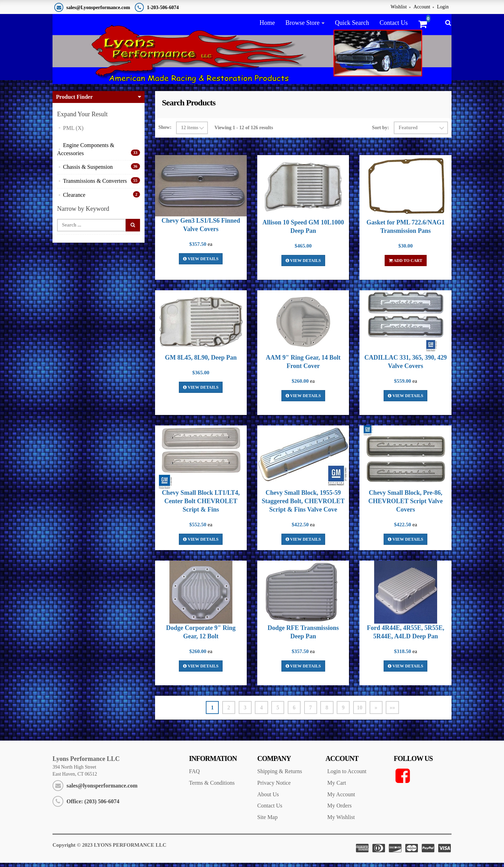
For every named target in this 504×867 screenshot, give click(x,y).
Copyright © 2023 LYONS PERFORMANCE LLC (109, 849)
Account (422, 7)
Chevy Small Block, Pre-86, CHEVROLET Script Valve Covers (405, 505)
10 (361, 711)
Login (443, 7)
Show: (165, 131)
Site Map (267, 821)
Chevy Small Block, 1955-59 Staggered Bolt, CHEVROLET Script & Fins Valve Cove (303, 505)
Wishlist (399, 7)
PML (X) (73, 131)
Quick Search (352, 23)
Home (267, 23)
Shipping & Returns (280, 775)
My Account (341, 798)
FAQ (194, 775)
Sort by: (381, 131)
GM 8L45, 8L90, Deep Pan (201, 361)
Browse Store (302, 23)
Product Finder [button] (74, 101)
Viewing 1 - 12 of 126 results (244, 131)
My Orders (339, 810)
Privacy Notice (274, 787)
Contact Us (394, 23)
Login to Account (347, 775)
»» (395, 711)
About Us (268, 798)
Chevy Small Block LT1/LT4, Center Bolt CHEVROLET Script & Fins (201, 505)
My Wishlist (341, 821)
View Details (201, 262)
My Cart (337, 787)
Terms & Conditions (212, 787)
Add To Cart (406, 264)
